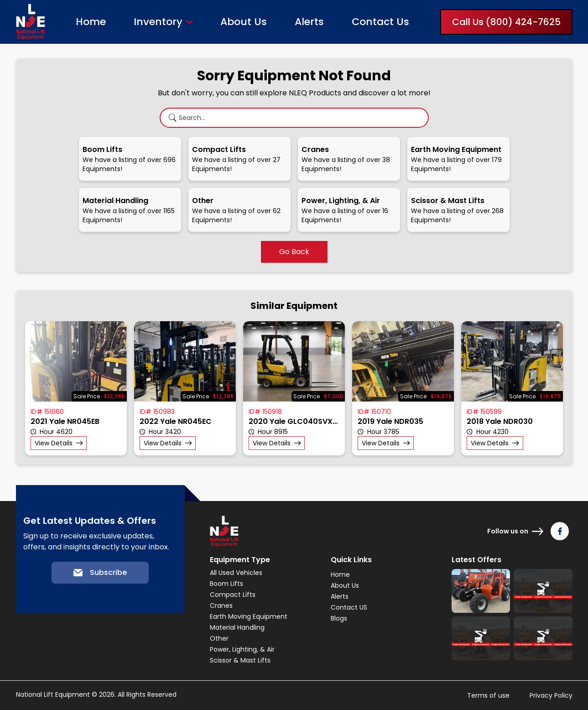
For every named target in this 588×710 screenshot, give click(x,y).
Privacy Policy (551, 695)
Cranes (221, 606)
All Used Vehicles (236, 573)
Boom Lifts (226, 584)
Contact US (349, 607)
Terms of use (488, 695)
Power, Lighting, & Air (242, 649)
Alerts (309, 22)
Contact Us (380, 22)
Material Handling (237, 627)
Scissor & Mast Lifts (240, 660)
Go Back (294, 252)
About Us (244, 22)
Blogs (339, 618)
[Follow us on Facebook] (560, 531)
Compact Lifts (233, 595)
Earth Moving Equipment (249, 616)
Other (219, 638)
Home (91, 22)
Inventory (158, 22)
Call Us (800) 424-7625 (506, 22)
